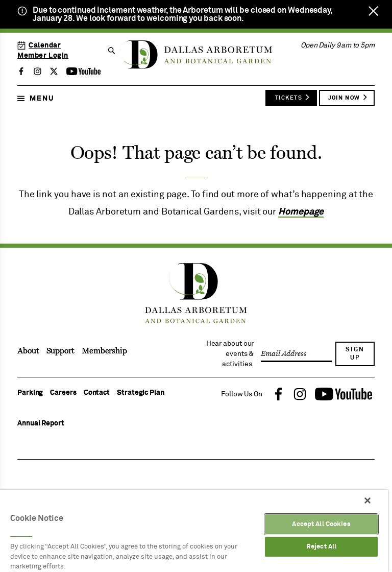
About (28, 351)
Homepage (301, 212)
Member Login (43, 56)
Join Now (348, 98)
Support (60, 351)
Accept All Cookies (321, 524)
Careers (63, 393)
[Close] (367, 500)
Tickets (293, 98)
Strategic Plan (141, 393)
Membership (104, 351)
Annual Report (41, 423)
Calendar (39, 45)
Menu (36, 99)
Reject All (321, 547)
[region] (194, 531)
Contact (97, 393)
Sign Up (355, 354)
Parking (30, 393)
